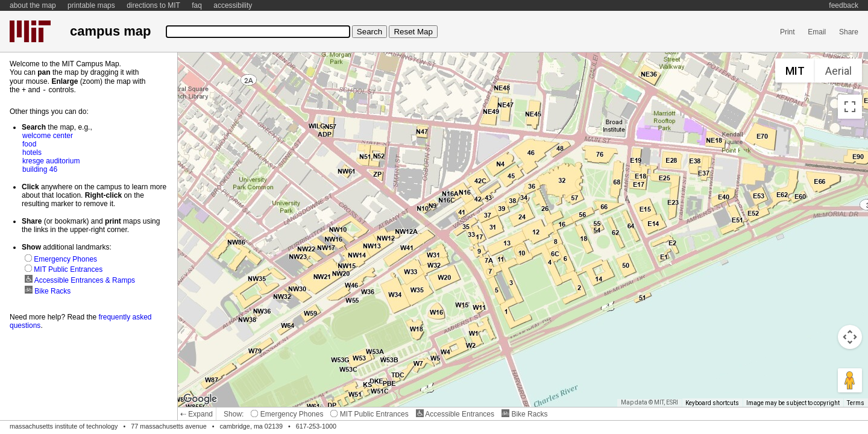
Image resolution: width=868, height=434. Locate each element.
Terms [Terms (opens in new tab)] (856, 403)
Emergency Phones (287, 414)
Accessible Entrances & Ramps (80, 280)
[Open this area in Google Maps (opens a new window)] (200, 399)
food (29, 143)
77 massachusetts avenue (168, 426)
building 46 (40, 169)
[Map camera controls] (850, 337)
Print (788, 32)
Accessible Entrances (455, 414)
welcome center (48, 135)
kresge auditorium (51, 160)
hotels (32, 152)
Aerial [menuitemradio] (838, 71)
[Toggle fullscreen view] (850, 107)
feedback (844, 5)
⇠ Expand (197, 414)
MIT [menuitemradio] (795, 71)
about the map (33, 5)
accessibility (233, 5)
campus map (110, 31)
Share (849, 32)
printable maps (91, 5)
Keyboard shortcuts (712, 403)
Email (817, 32)
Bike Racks (524, 414)
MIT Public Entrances (369, 414)
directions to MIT (153, 5)
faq (197, 5)
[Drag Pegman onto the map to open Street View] (850, 380)
